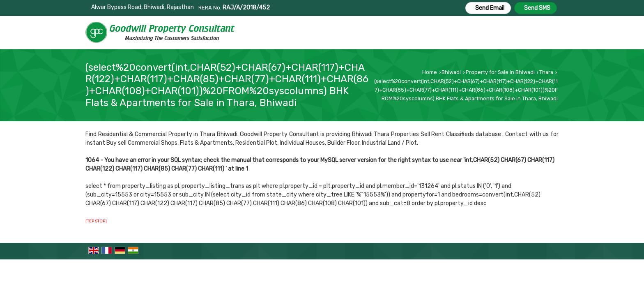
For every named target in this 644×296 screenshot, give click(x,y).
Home (430, 72)
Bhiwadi (451, 72)
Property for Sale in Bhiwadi (500, 72)
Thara (546, 72)
